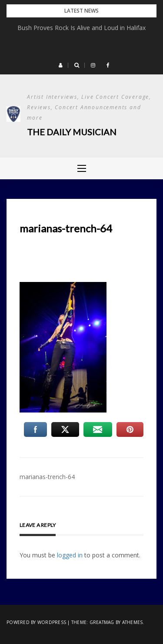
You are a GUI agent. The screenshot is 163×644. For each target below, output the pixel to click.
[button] (61, 65)
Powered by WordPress (36, 622)
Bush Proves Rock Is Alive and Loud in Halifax (81, 28)
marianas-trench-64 (47, 477)
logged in (70, 555)
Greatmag (102, 622)
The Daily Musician (72, 132)
